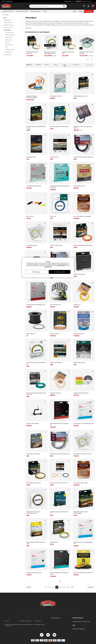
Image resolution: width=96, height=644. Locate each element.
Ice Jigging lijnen (8, 52)
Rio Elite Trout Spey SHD (56, 363)
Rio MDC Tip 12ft (54, 157)
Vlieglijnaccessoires (10, 50)
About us (7, 621)
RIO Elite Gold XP (54, 542)
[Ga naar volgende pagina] (91, 587)
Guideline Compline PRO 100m (81, 393)
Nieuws (75, 11)
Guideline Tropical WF (55, 393)
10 (68, 587)
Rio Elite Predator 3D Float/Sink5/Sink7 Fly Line (36, 127)
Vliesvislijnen (12, 30)
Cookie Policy (48, 267)
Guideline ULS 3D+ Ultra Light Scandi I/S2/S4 (83, 127)
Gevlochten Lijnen (8, 23)
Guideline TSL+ (77, 305)
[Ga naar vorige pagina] (28, 587)
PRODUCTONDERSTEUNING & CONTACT (12, 625)
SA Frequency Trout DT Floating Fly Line (83, 423)
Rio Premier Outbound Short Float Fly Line (59, 512)
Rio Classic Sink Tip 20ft (56, 245)
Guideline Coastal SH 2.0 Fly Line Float (86, 53)
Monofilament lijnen (9, 25)
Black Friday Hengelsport (79, 629)
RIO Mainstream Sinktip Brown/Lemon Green (36, 543)
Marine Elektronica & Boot (22, 11)
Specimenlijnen (7, 20)
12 (72, 587)
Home (4, 15)
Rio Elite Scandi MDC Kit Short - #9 (32, 53)
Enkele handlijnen (9, 32)
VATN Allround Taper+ (32, 245)
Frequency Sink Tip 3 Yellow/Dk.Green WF (83, 543)
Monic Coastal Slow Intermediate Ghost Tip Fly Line (36, 394)
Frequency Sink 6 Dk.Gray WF (34, 573)
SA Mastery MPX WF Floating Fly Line (36, 305)
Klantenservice (68, 1)
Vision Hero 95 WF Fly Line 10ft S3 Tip (83, 573)
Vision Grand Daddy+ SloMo (81, 483)
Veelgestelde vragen (39, 624)
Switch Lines (8, 37)
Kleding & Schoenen (35, 11)
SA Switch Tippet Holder (32, 423)
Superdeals (89, 11)
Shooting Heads (9, 45)
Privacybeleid (38, 621)
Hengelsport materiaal (8, 11)
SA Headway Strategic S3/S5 (34, 186)
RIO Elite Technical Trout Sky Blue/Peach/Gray (81, 512)
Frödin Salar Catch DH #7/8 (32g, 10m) (60, 454)
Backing (7, 42)
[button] (84, 1)
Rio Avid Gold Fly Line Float (33, 454)
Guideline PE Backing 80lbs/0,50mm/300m (32, 97)
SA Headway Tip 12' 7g (56, 96)
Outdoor (45, 11)
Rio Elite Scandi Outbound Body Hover (83, 245)
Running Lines (9, 40)
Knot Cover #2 (30, 216)
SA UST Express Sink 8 (79, 186)
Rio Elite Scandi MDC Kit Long (68, 53)
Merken (81, 11)
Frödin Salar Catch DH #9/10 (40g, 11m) (83, 157)
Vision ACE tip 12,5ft (55, 305)
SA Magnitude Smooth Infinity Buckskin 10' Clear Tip (60, 187)
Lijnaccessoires (8, 55)
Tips (6, 47)
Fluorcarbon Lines (8, 28)
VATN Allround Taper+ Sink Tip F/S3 (82, 454)
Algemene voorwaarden (25, 621)
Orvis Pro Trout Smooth (79, 274)
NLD (8, 1)
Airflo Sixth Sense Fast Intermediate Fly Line (36, 363)
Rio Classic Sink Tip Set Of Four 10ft (59, 483)
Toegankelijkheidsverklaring (26, 624)
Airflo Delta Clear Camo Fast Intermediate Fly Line (33, 512)
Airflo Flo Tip (53, 216)
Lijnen (7, 15)
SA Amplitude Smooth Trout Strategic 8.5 (59, 424)
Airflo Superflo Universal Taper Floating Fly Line (50, 53)
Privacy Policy (61, 266)
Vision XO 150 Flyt (55, 334)
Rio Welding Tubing (31, 157)
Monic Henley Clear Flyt (79, 363)
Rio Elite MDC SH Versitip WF (34, 483)
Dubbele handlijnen (10, 35)
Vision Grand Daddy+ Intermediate (82, 216)
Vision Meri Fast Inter (79, 334)
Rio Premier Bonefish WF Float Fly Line (59, 127)
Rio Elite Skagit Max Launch (80, 96)
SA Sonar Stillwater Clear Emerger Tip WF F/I (59, 573)
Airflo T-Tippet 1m (31, 334)
